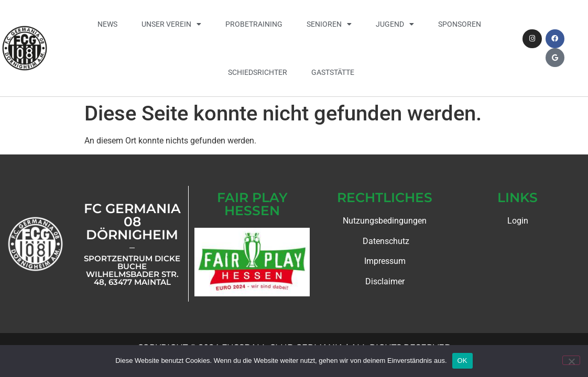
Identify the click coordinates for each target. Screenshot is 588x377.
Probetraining (254, 24)
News (107, 24)
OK (462, 361)
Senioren (329, 24)
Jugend (395, 24)
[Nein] (571, 360)
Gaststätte (333, 72)
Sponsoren (460, 24)
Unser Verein (171, 24)
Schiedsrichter (258, 72)
